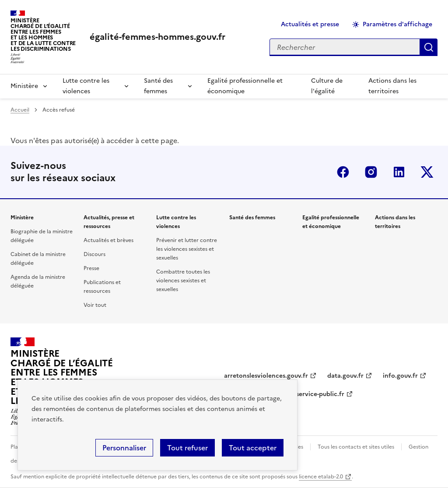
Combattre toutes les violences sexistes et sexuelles (183, 281)
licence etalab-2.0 (321, 477)
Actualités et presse (310, 24)
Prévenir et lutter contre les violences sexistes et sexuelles (187, 249)
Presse (91, 268)
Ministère (24, 86)
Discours (94, 254)
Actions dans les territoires (392, 86)
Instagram (371, 172)
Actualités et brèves (108, 240)
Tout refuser (187, 448)
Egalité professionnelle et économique (245, 86)
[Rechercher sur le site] (345, 47)
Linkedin (399, 172)
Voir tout (95, 305)
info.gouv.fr (400, 376)
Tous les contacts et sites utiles (356, 447)
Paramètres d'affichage (397, 24)
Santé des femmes (158, 86)
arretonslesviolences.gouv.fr (266, 376)
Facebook (343, 172)
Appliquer (429, 47)
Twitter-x (427, 172)
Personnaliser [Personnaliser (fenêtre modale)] (124, 448)
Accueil (20, 110)
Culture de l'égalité (327, 86)
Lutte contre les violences (86, 86)
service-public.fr (320, 394)
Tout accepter (253, 448)
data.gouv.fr (345, 376)
